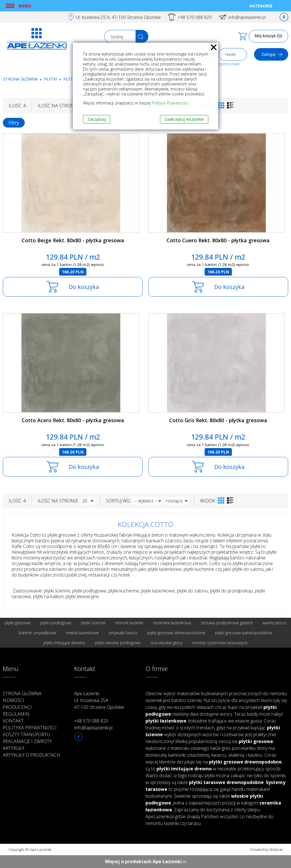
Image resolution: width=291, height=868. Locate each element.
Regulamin (16, 714)
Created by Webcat (266, 849)
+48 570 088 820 (195, 17)
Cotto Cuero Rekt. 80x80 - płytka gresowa (218, 240)
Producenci (17, 707)
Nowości (13, 700)
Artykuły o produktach (32, 755)
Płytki (51, 79)
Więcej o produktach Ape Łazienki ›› (146, 861)
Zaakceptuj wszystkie (184, 119)
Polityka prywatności (30, 728)
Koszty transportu (26, 734)
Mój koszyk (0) (268, 36)
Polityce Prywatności (170, 103)
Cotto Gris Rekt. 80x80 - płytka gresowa (218, 420)
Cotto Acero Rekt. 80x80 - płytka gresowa (73, 420)
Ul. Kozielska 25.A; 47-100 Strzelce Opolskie (118, 17)
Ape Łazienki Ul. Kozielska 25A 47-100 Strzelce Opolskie (99, 700)
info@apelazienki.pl (247, 17)
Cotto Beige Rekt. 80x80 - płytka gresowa (73, 240)
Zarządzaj (97, 119)
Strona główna (20, 79)
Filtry (14, 123)
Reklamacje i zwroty (27, 741)
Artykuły (14, 748)
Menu (25, 6)
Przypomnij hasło (227, 64)
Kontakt (13, 721)
